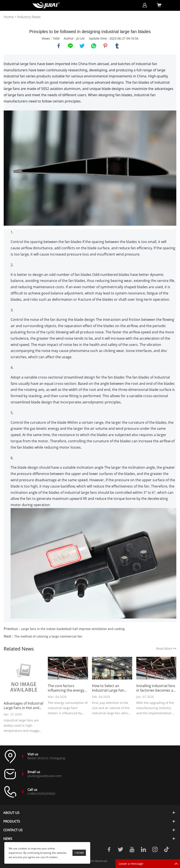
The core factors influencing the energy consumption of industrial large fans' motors (66, 688)
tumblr (117, 46)
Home (9, 17)
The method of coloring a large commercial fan (48, 636)
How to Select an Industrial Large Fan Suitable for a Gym (108, 688)
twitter (82, 46)
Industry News (29, 17)
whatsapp (94, 46)
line (70, 46)
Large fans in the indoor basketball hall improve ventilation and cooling (73, 629)
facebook (59, 46)
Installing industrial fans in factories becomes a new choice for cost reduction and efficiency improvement (156, 688)
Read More (166, 648)
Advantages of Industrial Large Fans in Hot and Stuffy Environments (23, 706)
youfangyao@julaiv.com (44, 776)
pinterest (105, 46)
